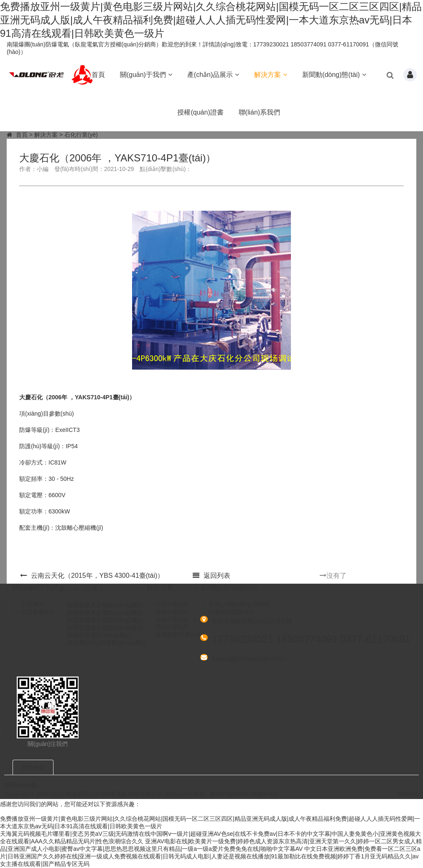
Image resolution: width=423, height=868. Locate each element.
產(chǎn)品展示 (213, 75)
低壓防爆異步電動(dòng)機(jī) (105, 605)
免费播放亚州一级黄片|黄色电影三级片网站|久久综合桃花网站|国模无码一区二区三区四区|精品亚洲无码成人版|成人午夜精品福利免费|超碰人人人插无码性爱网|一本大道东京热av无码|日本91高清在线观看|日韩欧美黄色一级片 (211, 20)
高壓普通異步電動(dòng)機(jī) (105, 628)
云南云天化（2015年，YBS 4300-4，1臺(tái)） (92, 576)
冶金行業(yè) (172, 619)
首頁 (98, 75)
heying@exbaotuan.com (248, 659)
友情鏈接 (33, 768)
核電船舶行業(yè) (178, 634)
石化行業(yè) (81, 135)
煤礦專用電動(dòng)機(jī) (99, 635)
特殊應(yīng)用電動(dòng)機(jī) (107, 643)
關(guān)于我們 (146, 75)
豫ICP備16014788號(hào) (244, 794)
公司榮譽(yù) (38, 612)
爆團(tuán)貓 (21, 785)
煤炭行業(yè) (172, 612)
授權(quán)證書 (200, 112)
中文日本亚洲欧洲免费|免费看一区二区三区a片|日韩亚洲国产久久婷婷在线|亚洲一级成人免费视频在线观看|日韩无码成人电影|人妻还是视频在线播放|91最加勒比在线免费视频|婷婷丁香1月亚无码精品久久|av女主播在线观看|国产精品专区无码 (210, 856)
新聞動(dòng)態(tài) (334, 75)
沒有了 (333, 576)
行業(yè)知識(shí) (231, 612)
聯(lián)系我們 (260, 112)
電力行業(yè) (172, 627)
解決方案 (271, 75)
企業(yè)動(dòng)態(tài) (239, 604)
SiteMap (408, 794)
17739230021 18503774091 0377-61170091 (311, 639)
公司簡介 (33, 604)
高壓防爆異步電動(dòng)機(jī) (105, 613)
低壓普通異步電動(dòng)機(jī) (105, 620)
